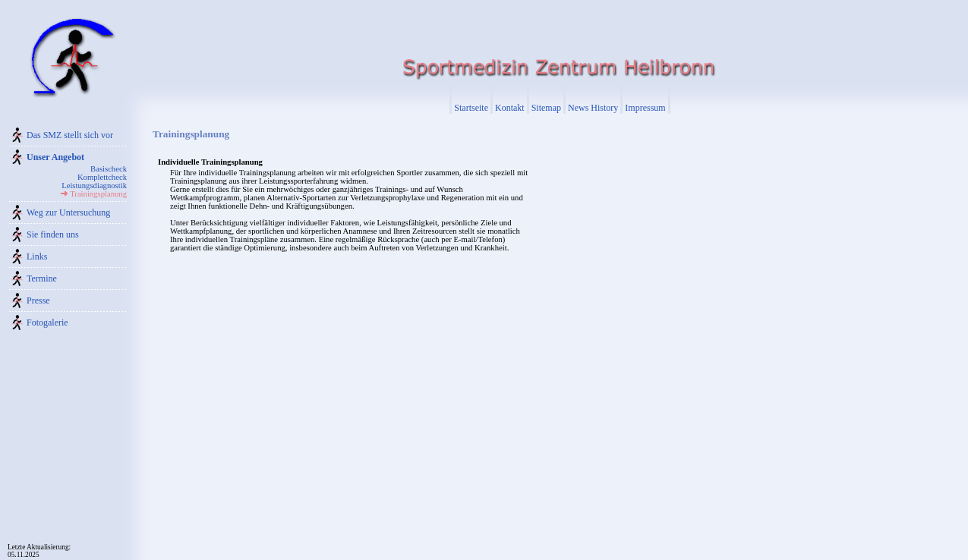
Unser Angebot (55, 157)
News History (593, 108)
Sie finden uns (53, 234)
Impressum (645, 108)
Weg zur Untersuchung (68, 212)
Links (37, 256)
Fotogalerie (47, 322)
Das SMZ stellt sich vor (70, 135)
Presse (38, 300)
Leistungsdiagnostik (94, 186)
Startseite (471, 108)
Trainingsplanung (98, 194)
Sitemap (546, 108)
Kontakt (510, 108)
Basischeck (109, 169)
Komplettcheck (102, 177)
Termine (42, 278)
